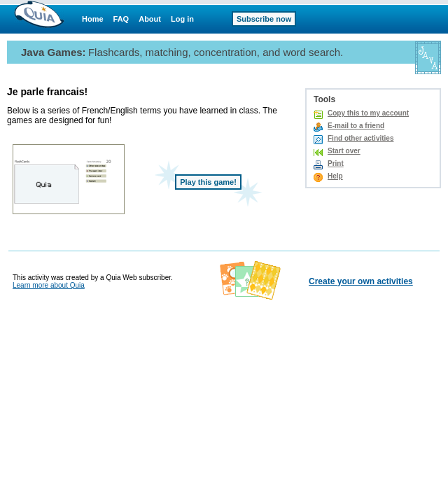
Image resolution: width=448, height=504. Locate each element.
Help (335, 176)
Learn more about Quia (49, 285)
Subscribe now (264, 19)
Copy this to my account (368, 113)
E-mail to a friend (356, 126)
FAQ (121, 19)
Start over (344, 151)
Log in (182, 19)
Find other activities (360, 138)
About (150, 19)
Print (336, 163)
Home (93, 19)
